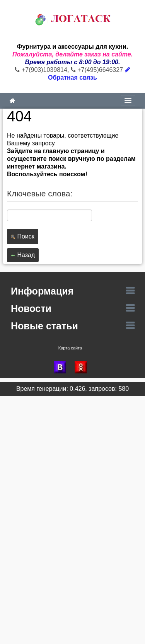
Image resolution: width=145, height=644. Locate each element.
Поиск (23, 236)
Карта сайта (70, 348)
